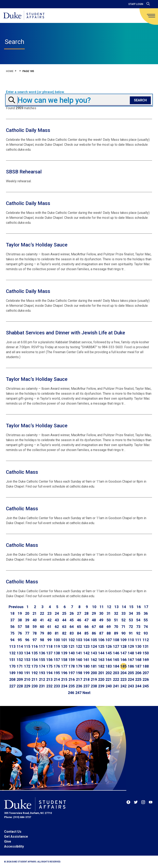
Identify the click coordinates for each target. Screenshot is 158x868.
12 (109, 607)
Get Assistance (16, 837)
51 (116, 620)
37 (12, 620)
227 (12, 686)
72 (131, 627)
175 (49, 666)
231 (42, 686)
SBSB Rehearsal (24, 172)
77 (27, 633)
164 (109, 660)
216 (72, 679)
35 (138, 613)
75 (12, 633)
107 (109, 640)
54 (138, 620)
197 (72, 673)
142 (86, 653)
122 (79, 646)
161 (86, 660)
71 (123, 627)
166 (123, 660)
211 (35, 679)
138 (57, 653)
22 (42, 613)
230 (35, 686)
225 (138, 679)
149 (138, 653)
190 (20, 673)
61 (49, 627)
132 (12, 653)
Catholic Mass (22, 472)
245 (146, 686)
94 (12, 640)
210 (27, 679)
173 (35, 666)
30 (101, 613)
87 (101, 633)
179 (79, 666)
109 (123, 640)
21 (35, 613)
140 (72, 653)
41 (42, 620)
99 (49, 640)
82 (64, 633)
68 (101, 627)
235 (72, 686)
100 (57, 640)
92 (138, 633)
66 (86, 627)
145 (109, 653)
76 (20, 633)
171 (20, 666)
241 (116, 686)
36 (146, 613)
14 (124, 607)
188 (146, 666)
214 (57, 679)
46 (79, 620)
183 (109, 666)
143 (94, 653)
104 (86, 640)
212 (42, 679)
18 (12, 613)
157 (57, 660)
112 (146, 640)
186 (131, 666)
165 (116, 660)
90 (123, 633)
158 (64, 660)
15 (131, 607)
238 (94, 686)
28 (86, 613)
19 (20, 613)
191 (27, 673)
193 (42, 673)
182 (101, 666)
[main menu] (151, 16)
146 (116, 653)
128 (123, 646)
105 (94, 640)
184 (116, 666)
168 (138, 660)
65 (79, 627)
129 (131, 646)
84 (79, 633)
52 (123, 620)
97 (35, 640)
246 (71, 693)
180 (86, 666)
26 (72, 613)
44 (64, 620)
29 (94, 613)
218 (86, 679)
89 (116, 633)
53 (131, 620)
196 (64, 673)
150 (146, 653)
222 (116, 679)
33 (123, 613)
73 (138, 627)
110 (131, 640)
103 (79, 640)
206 (138, 673)
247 (78, 693)
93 (146, 633)
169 (146, 660)
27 (79, 613)
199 (86, 673)
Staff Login (136, 4)
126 (109, 646)
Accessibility (14, 846)
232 (49, 686)
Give (8, 841)
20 (27, 613)
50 (109, 620)
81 (57, 633)
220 (101, 679)
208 (12, 679)
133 (20, 653)
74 (146, 627)
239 (101, 686)
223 (123, 679)
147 (123, 653)
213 (49, 679)
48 (94, 620)
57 (20, 627)
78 (35, 633)
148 (131, 653)
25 (64, 613)
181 (94, 666)
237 (86, 686)
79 (42, 633)
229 (27, 686)
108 (116, 640)
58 (27, 627)
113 (12, 646)
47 (86, 620)
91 (131, 633)
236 (79, 686)
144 (101, 653)
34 (131, 613)
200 (94, 673)
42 (49, 620)
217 (79, 679)
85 (86, 633)
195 (57, 673)
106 (101, 640)
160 (79, 660)
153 (27, 660)
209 (20, 679)
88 (109, 633)
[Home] (24, 16)
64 (72, 627)
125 (101, 646)
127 (116, 646)
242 (123, 686)
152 (20, 660)
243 (131, 686)
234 (64, 686)
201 (101, 673)
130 (138, 646)
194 (49, 673)
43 (57, 620)
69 (109, 627)
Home (10, 71)
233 (57, 686)
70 (116, 627)
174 (42, 666)
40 (35, 620)
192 (35, 673)
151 (12, 660)
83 (72, 633)
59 (35, 627)
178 (72, 666)
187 (138, 666)
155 (42, 660)
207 (146, 673)
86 (94, 633)
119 (57, 646)
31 (109, 613)
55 (146, 620)
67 (94, 627)
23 (49, 613)
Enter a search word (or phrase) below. (35, 92)
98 (42, 640)
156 (49, 660)
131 (146, 646)
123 (86, 646)
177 (64, 666)
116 (35, 646)
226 (146, 679)
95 (20, 640)
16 (139, 607)
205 (131, 673)
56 (12, 627)
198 (79, 673)
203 (116, 673)
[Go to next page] (87, 693)
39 (27, 620)
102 (72, 640)
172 (27, 666)
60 (42, 627)
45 (72, 620)
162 (94, 660)
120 (64, 646)
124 (94, 646)
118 (49, 646)
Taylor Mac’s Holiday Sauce (37, 245)
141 (79, 653)
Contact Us (13, 832)
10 (94, 607)
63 (64, 627)
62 (57, 627)
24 (57, 613)
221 (109, 679)
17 (146, 607)
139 (64, 653)
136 (42, 653)
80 (49, 633)
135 (35, 653)
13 (116, 607)
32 (116, 613)
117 (42, 646)
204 (123, 673)
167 (131, 660)
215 (64, 679)
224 (131, 679)
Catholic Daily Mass (28, 130)
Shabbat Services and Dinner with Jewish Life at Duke (66, 333)
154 (35, 660)
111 (138, 640)
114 (20, 646)
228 (20, 686)
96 (27, 640)
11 (102, 607)
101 (64, 640)
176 (57, 666)
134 (27, 653)
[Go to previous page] (16, 607)
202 (109, 673)
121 (72, 646)
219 (94, 679)
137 (49, 653)
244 (138, 686)
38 (20, 620)
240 (109, 686)
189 (12, 673)
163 (101, 660)
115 (27, 646)
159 (72, 660)
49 (101, 620)
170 (12, 666)
